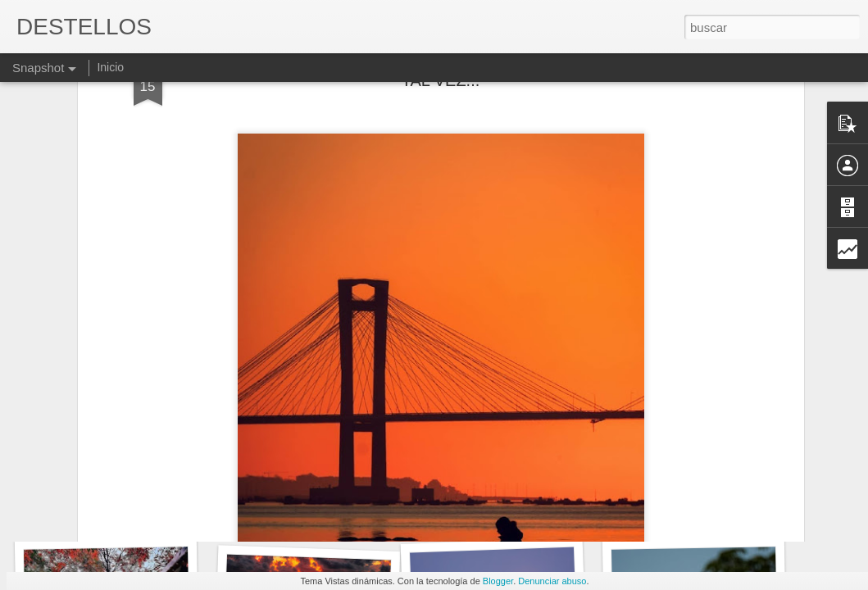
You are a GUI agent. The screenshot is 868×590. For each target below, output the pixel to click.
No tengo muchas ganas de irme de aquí (749, 508)
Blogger (498, 581)
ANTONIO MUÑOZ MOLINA (525, 513)
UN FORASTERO (105, 514)
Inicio (110, 67)
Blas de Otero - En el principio (322, 504)
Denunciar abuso (552, 581)
